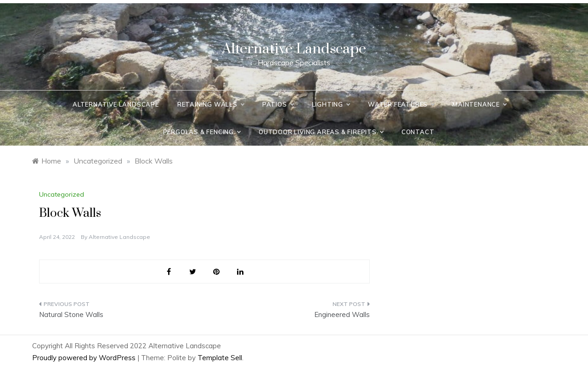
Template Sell (220, 358)
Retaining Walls (211, 104)
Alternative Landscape (294, 49)
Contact (418, 132)
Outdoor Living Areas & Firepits (321, 132)
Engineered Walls (342, 314)
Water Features (401, 104)
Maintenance (479, 104)
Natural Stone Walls (71, 314)
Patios (278, 104)
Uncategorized (62, 194)
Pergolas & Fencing (202, 132)
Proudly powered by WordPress (85, 358)
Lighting (331, 104)
